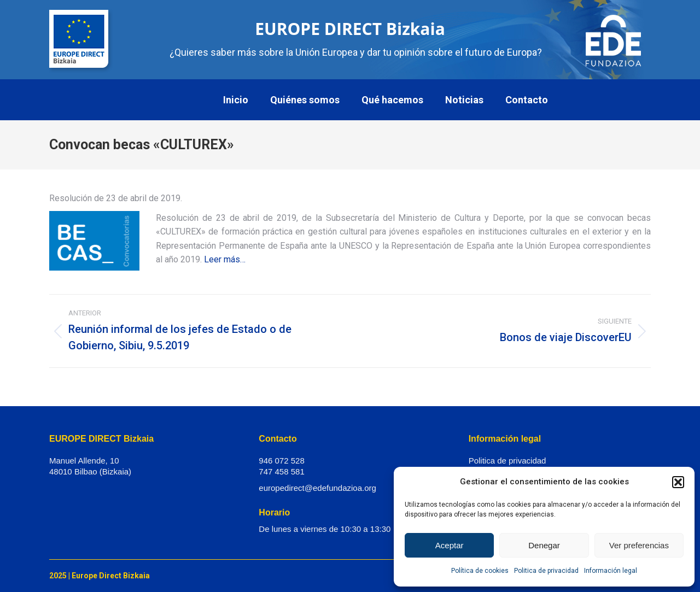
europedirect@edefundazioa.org (317, 488)
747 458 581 (281, 471)
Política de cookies (480, 571)
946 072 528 (281, 461)
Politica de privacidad (546, 571)
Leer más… (225, 259)
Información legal (611, 571)
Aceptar (450, 545)
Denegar (544, 545)
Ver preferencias (639, 545)
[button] (678, 482)
